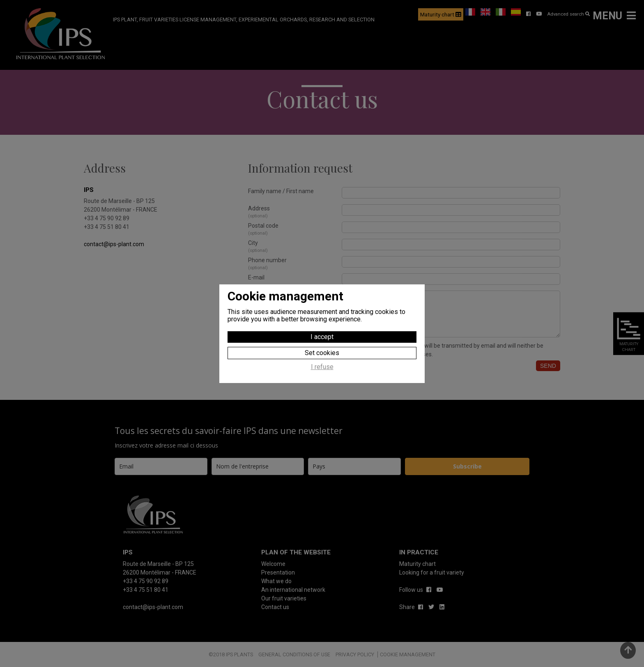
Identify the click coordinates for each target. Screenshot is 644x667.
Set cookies (322, 353)
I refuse (322, 367)
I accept (322, 337)
